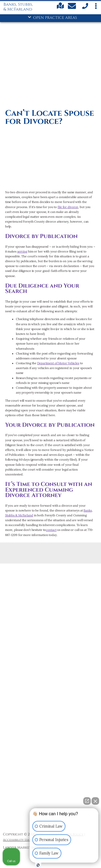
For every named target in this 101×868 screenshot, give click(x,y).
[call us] (85, 8)
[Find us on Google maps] (60, 8)
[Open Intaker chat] (38, 865)
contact (51, 530)
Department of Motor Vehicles (58, 363)
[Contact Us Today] (73, 7)
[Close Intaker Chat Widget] (95, 801)
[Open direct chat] (87, 801)
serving (22, 251)
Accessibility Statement (22, 840)
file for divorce (68, 207)
